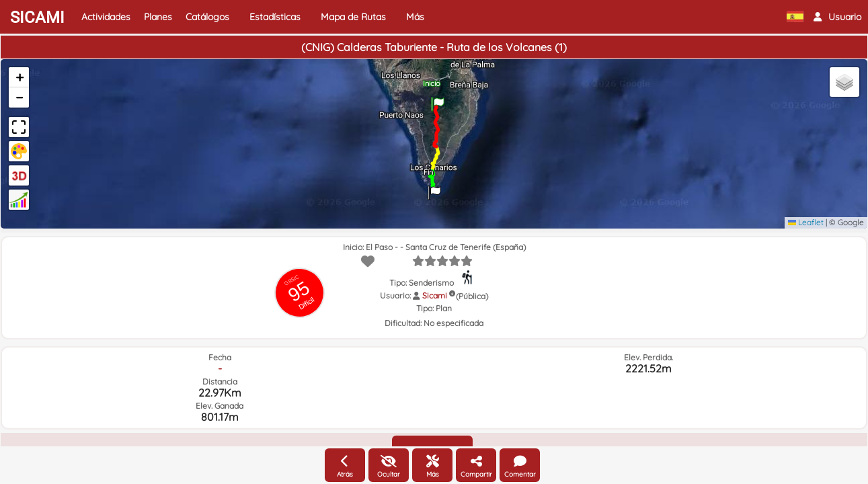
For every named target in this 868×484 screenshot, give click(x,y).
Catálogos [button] (207, 17)
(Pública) (472, 296)
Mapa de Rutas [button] (353, 17)
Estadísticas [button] (275, 17)
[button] (837, 17)
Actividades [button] (106, 17)
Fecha (220, 357)
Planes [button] (158, 17)
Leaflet (806, 222)
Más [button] (415, 17)
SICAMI (37, 17)
